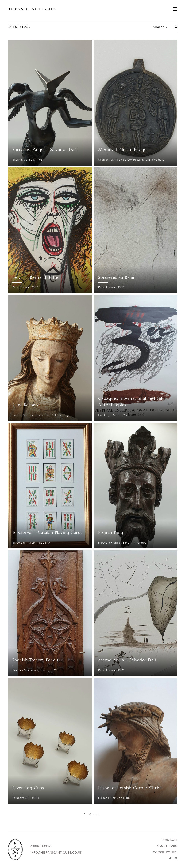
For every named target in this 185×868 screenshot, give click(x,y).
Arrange (159, 27)
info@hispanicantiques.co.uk (56, 853)
